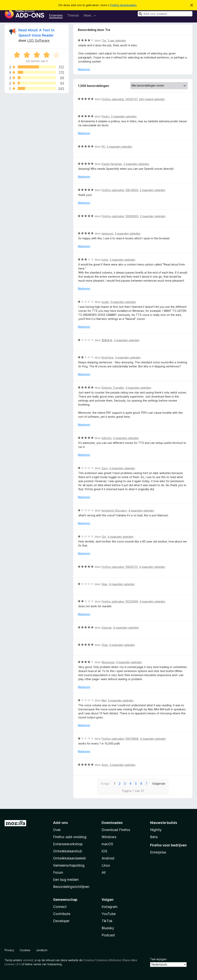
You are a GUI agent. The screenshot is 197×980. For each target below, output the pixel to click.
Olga (105, 645)
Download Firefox (116, 830)
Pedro (106, 116)
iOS (104, 851)
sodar (105, 302)
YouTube (109, 914)
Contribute (62, 914)
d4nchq (106, 438)
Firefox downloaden (123, 5)
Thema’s (73, 15)
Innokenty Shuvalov (114, 510)
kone (105, 260)
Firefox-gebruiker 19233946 (120, 601)
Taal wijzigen (158, 959)
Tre (104, 40)
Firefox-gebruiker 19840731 (120, 567)
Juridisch (42, 950)
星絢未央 (107, 340)
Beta (154, 837)
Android (108, 858)
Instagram (110, 907)
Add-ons (61, 823)
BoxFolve (108, 357)
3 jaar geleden (117, 40)
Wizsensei (108, 662)
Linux (106, 865)
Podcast (108, 935)
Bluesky (108, 928)
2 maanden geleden (124, 116)
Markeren (84, 69)
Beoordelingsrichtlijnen (71, 887)
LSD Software (38, 40)
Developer (61, 921)
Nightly (156, 830)
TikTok (107, 921)
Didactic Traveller (113, 388)
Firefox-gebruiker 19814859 (120, 190)
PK (103, 147)
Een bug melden (66, 880)
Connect (60, 907)
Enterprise (158, 852)
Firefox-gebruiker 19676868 (120, 739)
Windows (109, 837)
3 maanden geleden (128, 233)
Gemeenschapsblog (69, 865)
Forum (58, 872)
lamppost (107, 233)
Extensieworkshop (68, 844)
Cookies (25, 950)
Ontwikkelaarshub (68, 851)
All (104, 872)
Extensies (56, 15)
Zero (105, 468)
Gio (104, 537)
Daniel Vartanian (112, 164)
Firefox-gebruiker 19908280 (120, 216)
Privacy (9, 950)
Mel (104, 700)
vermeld (28, 960)
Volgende (159, 784)
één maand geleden (152, 99)
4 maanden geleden (138, 388)
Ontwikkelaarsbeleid (69, 858)
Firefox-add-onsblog (70, 837)
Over (57, 830)
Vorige (105, 784)
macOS (107, 844)
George (107, 628)
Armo (105, 765)
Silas (104, 584)
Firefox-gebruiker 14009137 (120, 99)
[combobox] (165, 14)
